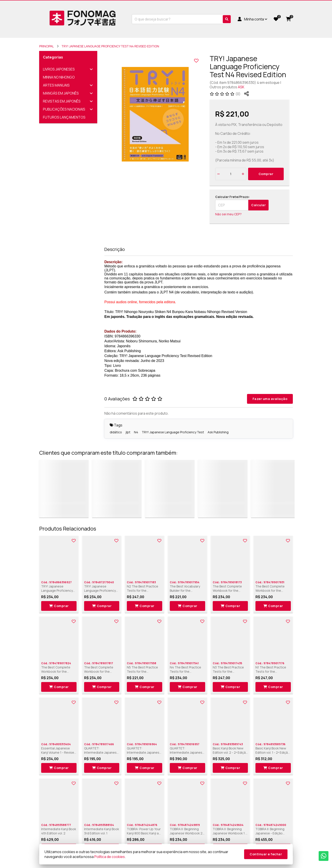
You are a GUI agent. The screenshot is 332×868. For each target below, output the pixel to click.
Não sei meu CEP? (228, 214)
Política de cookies (110, 857)
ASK (241, 87)
